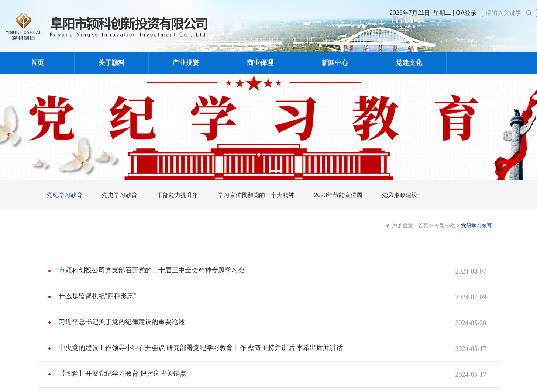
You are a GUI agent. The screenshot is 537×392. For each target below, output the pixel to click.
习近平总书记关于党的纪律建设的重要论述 (115, 320)
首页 (37, 63)
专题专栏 (445, 226)
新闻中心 (335, 63)
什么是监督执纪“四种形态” (93, 295)
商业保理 (260, 63)
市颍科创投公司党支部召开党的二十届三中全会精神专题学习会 (141, 269)
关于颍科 (111, 63)
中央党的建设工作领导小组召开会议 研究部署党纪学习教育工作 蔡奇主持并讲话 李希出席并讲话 (185, 346)
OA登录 (465, 13)
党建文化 (409, 63)
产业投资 (186, 63)
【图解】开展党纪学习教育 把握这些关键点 (116, 372)
